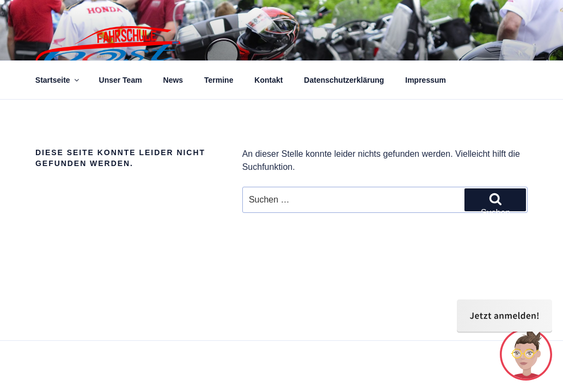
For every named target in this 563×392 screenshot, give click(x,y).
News (173, 80)
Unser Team (121, 80)
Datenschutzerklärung (344, 80)
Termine (219, 80)
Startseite (58, 80)
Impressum (426, 80)
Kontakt (268, 80)
